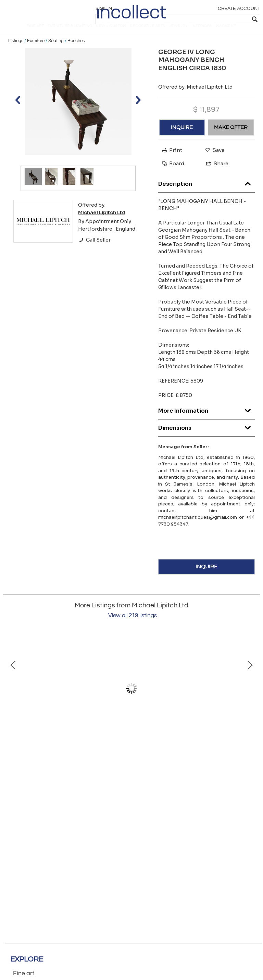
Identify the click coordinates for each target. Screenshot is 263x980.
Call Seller (94, 251)
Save (213, 161)
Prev (13, 700)
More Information (207, 420)
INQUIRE (182, 139)
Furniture (36, 52)
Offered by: (195, 98)
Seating (56, 52)
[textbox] (210, 19)
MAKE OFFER (231, 139)
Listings (16, 52)
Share (214, 175)
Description (207, 194)
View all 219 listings (133, 627)
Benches (76, 52)
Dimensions (207, 437)
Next (250, 700)
